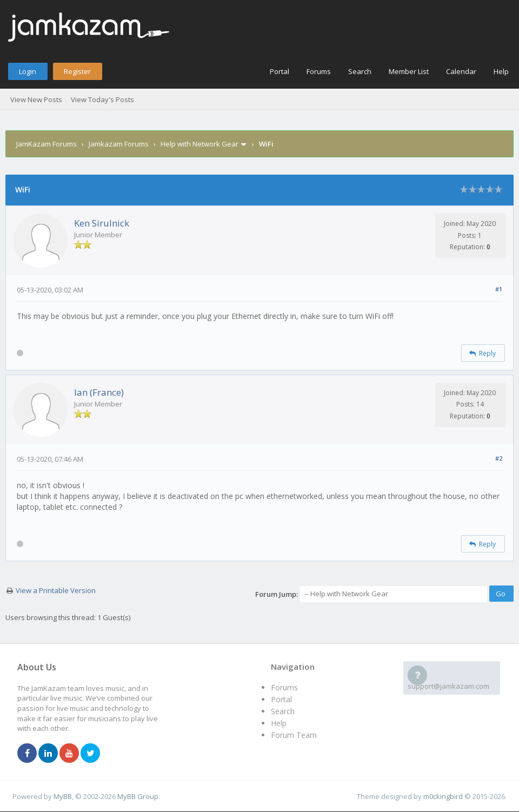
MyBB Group (138, 796)
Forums (319, 71)
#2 (499, 458)
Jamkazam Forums (119, 144)
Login (28, 71)
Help (501, 71)
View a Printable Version (56, 590)
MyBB (63, 796)
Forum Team (294, 735)
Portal (280, 71)
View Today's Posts (102, 99)
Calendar (461, 71)
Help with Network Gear (199, 144)
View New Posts (36, 99)
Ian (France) (99, 392)
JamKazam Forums (46, 144)
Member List (409, 71)
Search (360, 71)
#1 (499, 289)
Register (77, 71)
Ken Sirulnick (102, 223)
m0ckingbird (443, 796)
